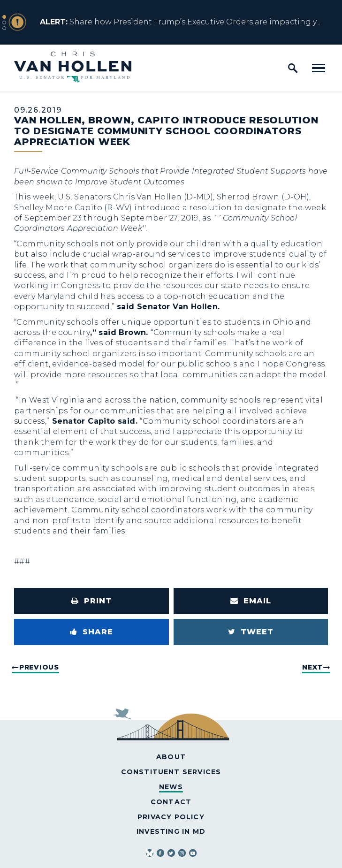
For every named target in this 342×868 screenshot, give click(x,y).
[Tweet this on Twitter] (251, 632)
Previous (39, 667)
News (171, 787)
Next (312, 667)
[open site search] (293, 68)
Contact (171, 802)
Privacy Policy (171, 817)
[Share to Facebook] (91, 632)
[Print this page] (91, 601)
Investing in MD (171, 831)
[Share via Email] (251, 601)
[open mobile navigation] (319, 68)
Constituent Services (171, 772)
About (171, 757)
